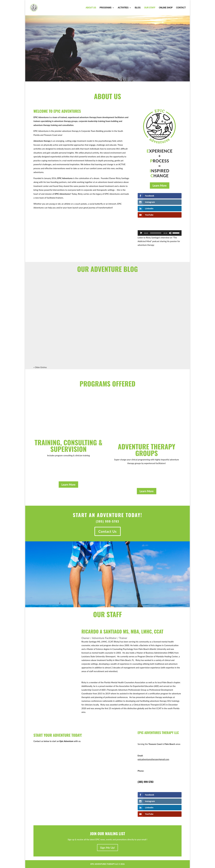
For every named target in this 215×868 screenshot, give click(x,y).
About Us (91, 8)
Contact (181, 8)
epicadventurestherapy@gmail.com (153, 759)
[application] (160, 233)
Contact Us (108, 531)
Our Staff (150, 8)
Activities (123, 8)
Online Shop (166, 8)
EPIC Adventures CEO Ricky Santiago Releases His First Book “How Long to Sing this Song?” (159, 314)
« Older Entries (40, 367)
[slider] (156, 233)
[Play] (141, 233)
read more (43, 350)
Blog (138, 8)
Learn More (160, 185)
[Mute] (170, 233)
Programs (105, 8)
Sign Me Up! (107, 848)
